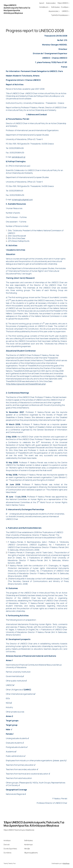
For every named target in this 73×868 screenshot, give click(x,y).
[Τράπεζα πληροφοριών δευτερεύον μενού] (69, 15)
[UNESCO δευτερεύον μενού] (69, 11)
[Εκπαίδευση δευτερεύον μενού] (49, 7)
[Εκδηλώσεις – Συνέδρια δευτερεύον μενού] (69, 7)
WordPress (66, 863)
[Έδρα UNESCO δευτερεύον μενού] (69, 3)
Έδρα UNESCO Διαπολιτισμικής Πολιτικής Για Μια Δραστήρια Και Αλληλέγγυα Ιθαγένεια (17, 9)
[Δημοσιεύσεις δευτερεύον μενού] (60, 11)
